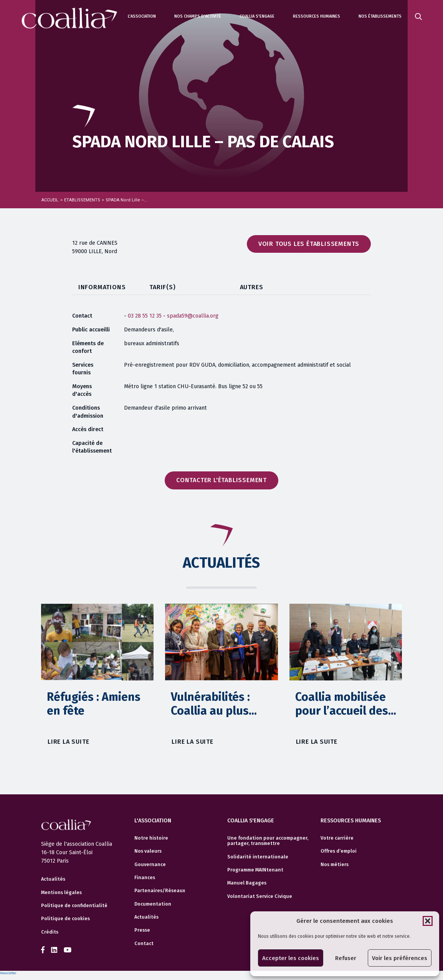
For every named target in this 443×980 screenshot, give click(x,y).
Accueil (50, 200)
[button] (428, 921)
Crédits (50, 932)
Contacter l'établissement (221, 480)
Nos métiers (335, 865)
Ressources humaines (317, 16)
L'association (142, 16)
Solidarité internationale (258, 857)
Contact (144, 944)
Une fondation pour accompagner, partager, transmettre (268, 841)
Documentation (153, 904)
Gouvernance (150, 865)
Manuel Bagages (247, 883)
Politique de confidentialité (74, 906)
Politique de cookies (65, 919)
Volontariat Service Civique (260, 896)
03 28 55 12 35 (145, 316)
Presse (142, 930)
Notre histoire (151, 838)
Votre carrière (337, 838)
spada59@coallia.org (193, 316)
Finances (145, 878)
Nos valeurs (148, 851)
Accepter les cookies (291, 958)
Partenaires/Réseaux (160, 891)
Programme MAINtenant (255, 870)
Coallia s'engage (257, 16)
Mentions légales (61, 893)
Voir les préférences (400, 958)
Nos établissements (380, 16)
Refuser (346, 958)
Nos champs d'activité (198, 16)
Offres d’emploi (339, 851)
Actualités (53, 879)
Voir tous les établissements (309, 244)
